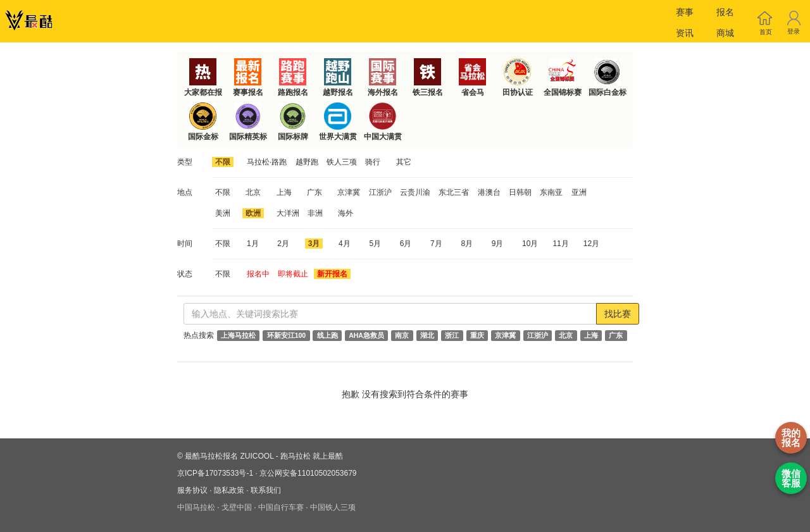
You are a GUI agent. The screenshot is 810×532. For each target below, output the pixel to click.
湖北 (427, 335)
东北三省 (454, 192)
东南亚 (551, 192)
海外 (346, 213)
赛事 (685, 12)
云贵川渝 (415, 192)
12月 (591, 244)
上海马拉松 (238, 335)
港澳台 (489, 192)
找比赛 (618, 314)
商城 (725, 33)
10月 (530, 244)
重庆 (477, 335)
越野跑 (307, 162)
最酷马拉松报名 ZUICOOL (229, 456)
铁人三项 (342, 162)
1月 (253, 244)
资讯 (685, 33)
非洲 (315, 213)
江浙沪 (380, 192)
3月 (314, 244)
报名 (725, 12)
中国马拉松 (196, 507)
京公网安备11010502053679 (308, 473)
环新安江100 (287, 335)
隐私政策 (229, 490)
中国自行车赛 (281, 507)
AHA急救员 (366, 335)
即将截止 (293, 274)
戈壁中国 (237, 507)
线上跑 (327, 335)
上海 (284, 192)
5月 (375, 244)
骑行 (373, 162)
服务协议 (192, 490)
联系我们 (266, 490)
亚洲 (579, 192)
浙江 (452, 335)
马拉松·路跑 (267, 162)
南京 (402, 335)
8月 (467, 244)
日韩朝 (520, 192)
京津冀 (349, 192)
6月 (406, 244)
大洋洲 (288, 213)
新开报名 (332, 274)
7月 (436, 244)
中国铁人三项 (333, 507)
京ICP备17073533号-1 (215, 473)
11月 (560, 244)
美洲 (223, 213)
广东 (315, 192)
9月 (498, 244)
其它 (404, 162)
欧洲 (253, 213)
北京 (253, 192)
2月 (283, 244)
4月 (345, 244)
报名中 (258, 274)
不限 (223, 162)
